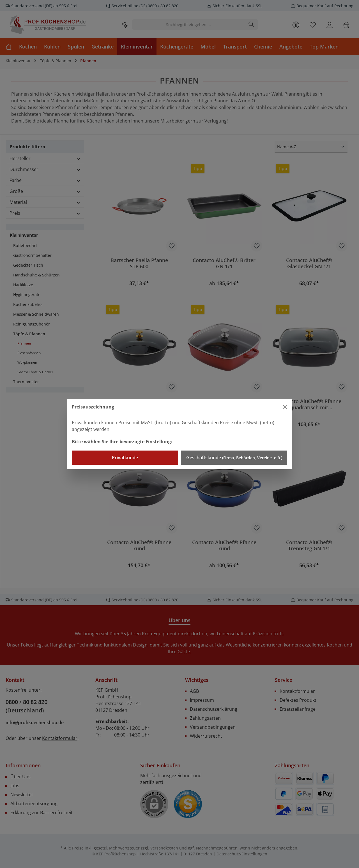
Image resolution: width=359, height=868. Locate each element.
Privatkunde (125, 458)
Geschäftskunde (234, 458)
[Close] (285, 407)
